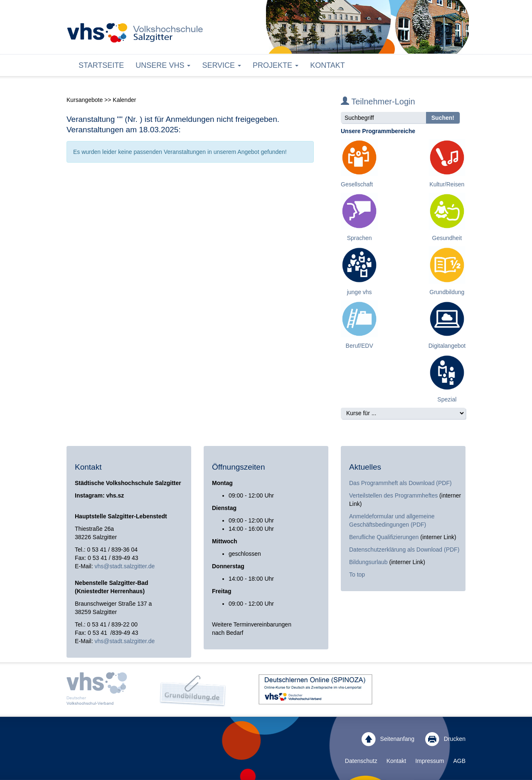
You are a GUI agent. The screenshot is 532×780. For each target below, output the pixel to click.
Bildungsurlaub (368, 562)
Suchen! (443, 118)
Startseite (101, 65)
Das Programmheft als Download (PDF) (400, 483)
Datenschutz (361, 761)
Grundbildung (447, 292)
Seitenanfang (388, 739)
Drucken (445, 739)
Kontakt (328, 65)
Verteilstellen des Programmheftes (393, 495)
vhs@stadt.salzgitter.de (124, 566)
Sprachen (360, 238)
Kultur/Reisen (447, 184)
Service (222, 65)
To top (357, 574)
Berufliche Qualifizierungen (385, 537)
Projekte (276, 65)
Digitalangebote (449, 346)
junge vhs (360, 292)
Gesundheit (447, 238)
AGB (459, 761)
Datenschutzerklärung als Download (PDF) (404, 550)
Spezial (447, 399)
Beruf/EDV (360, 346)
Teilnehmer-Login (378, 102)
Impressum (430, 761)
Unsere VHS (163, 65)
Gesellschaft (357, 184)
